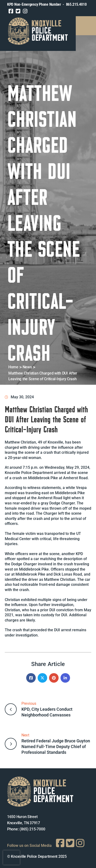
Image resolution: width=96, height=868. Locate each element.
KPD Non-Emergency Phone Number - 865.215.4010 (47, 4)
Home (13, 367)
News (27, 367)
